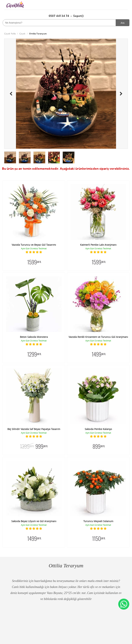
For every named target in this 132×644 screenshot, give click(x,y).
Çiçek (22, 34)
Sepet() (78, 16)
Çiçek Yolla (10, 34)
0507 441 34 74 (59, 16)
